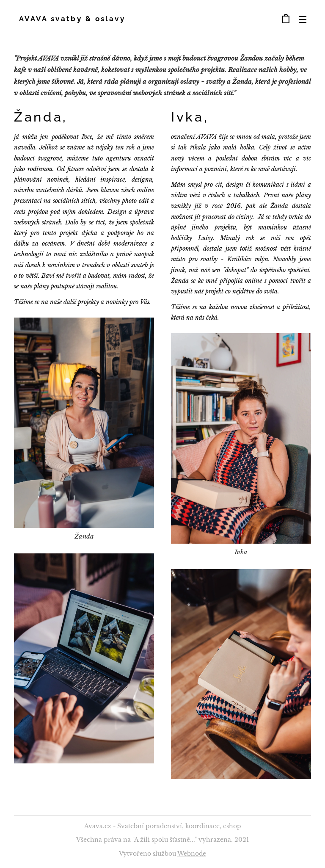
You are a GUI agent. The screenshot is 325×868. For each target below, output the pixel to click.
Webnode (192, 854)
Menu (303, 19)
